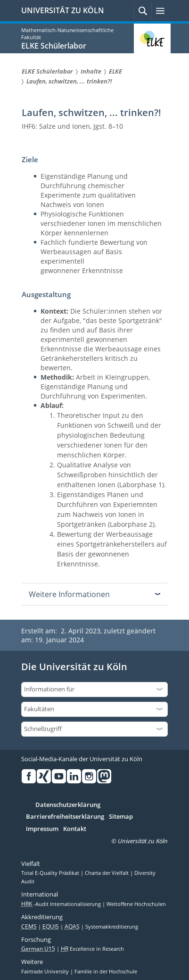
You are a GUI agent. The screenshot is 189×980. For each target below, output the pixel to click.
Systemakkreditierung (112, 927)
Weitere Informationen (69, 594)
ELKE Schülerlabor (54, 46)
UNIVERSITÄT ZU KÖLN (63, 10)
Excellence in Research (92, 949)
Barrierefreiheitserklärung (65, 817)
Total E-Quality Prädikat (51, 873)
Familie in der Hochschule (106, 972)
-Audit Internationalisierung (62, 904)
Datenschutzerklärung (68, 805)
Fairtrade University (46, 972)
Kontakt (75, 829)
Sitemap (121, 817)
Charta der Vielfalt (107, 873)
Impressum (42, 829)
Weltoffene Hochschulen (136, 904)
